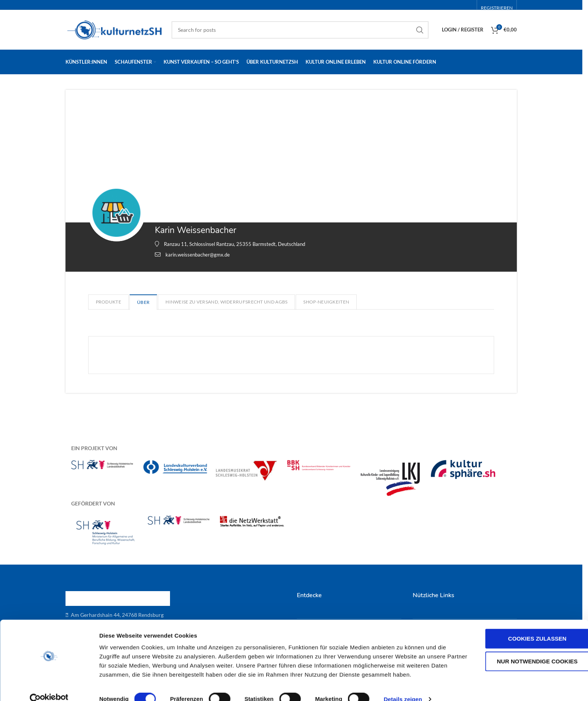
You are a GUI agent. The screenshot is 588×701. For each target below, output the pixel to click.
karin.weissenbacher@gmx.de (198, 255)
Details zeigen (403, 686)
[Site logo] (115, 29)
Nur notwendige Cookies (525, 648)
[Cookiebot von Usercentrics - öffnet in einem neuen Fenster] (49, 686)
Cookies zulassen (525, 625)
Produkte (108, 302)
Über (143, 302)
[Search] (300, 30)
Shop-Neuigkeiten (326, 302)
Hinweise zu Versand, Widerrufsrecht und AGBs (226, 302)
